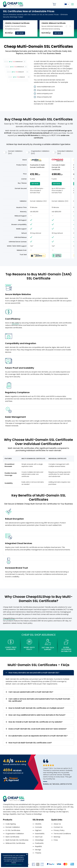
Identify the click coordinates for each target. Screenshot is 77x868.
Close (27, 854)
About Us (57, 824)
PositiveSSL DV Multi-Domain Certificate (38, 166)
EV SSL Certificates (13, 830)
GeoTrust (39, 837)
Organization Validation (15, 834)
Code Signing (11, 824)
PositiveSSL (39, 843)
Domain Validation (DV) (13, 152)
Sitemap (57, 837)
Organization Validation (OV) (38, 152)
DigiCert (38, 830)
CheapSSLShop (9, 618)
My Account (60, 4)
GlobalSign (39, 840)
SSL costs (15, 323)
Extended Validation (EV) (63, 152)
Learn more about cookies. (14, 865)
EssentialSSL (40, 834)
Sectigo (38, 850)
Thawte (38, 853)
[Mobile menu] (72, 4)
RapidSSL (39, 846)
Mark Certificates (12, 837)
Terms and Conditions (62, 834)
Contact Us (58, 827)
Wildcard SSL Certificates (15, 843)
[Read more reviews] (11, 781)
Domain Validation (13, 827)
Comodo (38, 827)
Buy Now (20, 33)
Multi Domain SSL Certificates (17, 840)
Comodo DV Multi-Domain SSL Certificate (59, 167)
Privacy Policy (59, 830)
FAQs (56, 840)
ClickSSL (38, 824)
